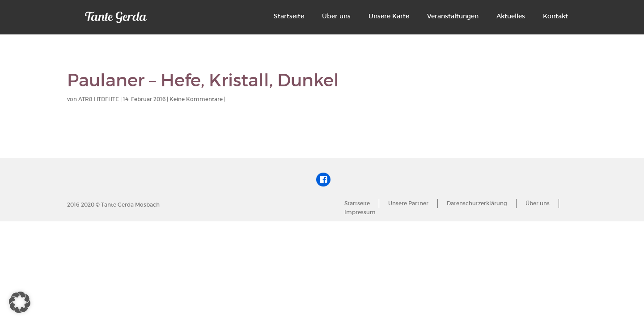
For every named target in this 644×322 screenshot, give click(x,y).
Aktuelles (511, 16)
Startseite (289, 16)
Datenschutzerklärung (477, 203)
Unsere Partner (408, 203)
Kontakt (555, 16)
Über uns (336, 16)
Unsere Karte (389, 16)
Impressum (360, 212)
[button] (20, 302)
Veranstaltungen (453, 16)
